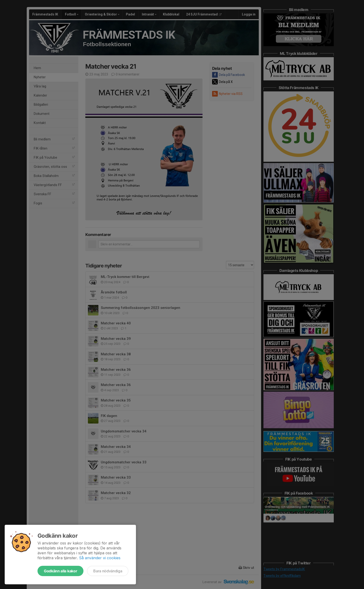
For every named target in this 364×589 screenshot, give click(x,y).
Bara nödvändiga (108, 571)
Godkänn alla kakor (60, 571)
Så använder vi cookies (100, 558)
